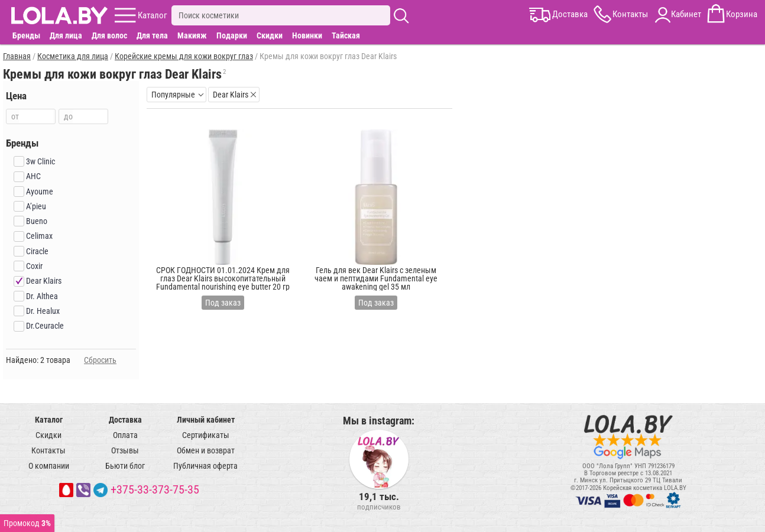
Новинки (307, 35)
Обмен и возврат (206, 450)
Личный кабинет (206, 420)
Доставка (125, 420)
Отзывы (125, 450)
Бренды (26, 35)
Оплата (125, 435)
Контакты (48, 450)
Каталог (49, 420)
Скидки (270, 35)
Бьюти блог (125, 466)
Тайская (346, 35)
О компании (49, 466)
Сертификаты (206, 435)
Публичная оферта (205, 466)
